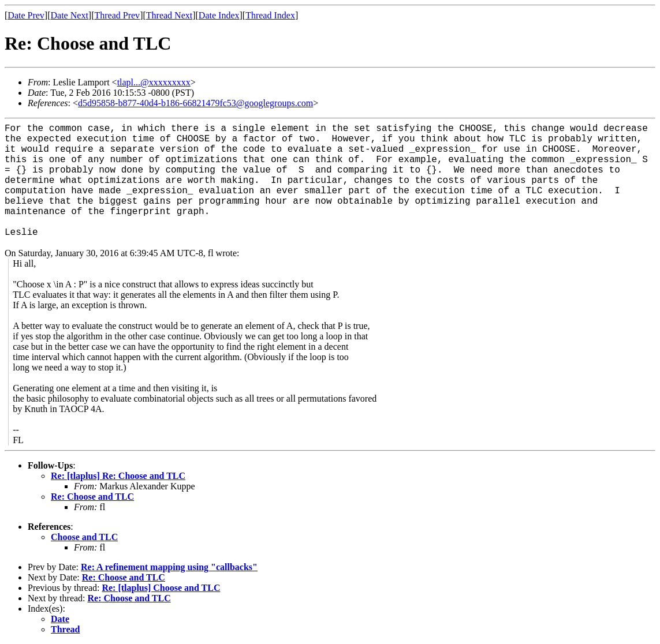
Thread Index (270, 15)
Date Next (70, 15)
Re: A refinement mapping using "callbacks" (169, 567)
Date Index (219, 15)
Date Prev (26, 15)
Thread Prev (117, 15)
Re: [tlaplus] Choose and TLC (161, 588)
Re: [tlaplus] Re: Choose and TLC (118, 476)
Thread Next (169, 15)
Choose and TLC (84, 537)
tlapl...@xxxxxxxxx (154, 82)
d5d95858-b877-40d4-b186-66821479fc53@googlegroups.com (195, 103)
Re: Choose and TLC (92, 497)
